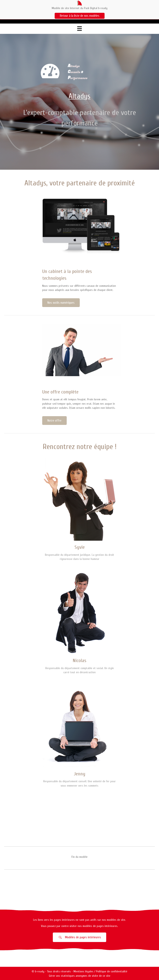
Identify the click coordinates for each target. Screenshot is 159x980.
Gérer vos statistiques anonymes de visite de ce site (80, 976)
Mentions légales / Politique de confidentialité (100, 971)
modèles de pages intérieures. (100, 926)
